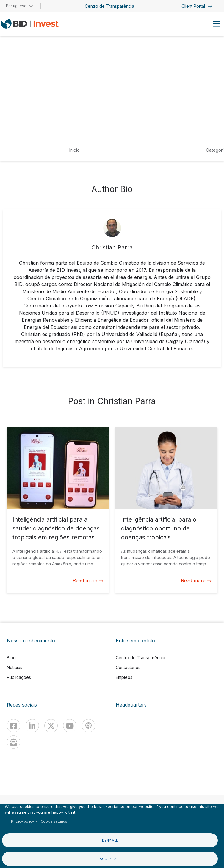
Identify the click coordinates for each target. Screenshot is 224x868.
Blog (11, 658)
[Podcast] (88, 726)
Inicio (74, 150)
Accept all (110, 859)
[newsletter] (14, 742)
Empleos (124, 677)
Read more (88, 580)
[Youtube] (70, 726)
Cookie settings (54, 821)
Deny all (110, 840)
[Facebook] (14, 726)
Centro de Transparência (109, 6)
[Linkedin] (32, 726)
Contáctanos (128, 667)
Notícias (15, 667)
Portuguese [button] (16, 6)
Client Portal (197, 6)
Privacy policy (22, 821)
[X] (51, 726)
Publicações (19, 677)
